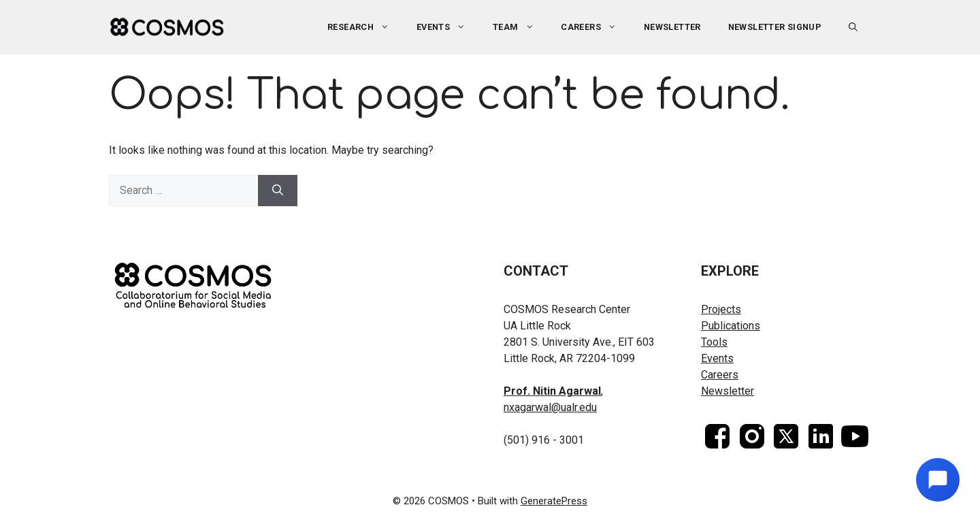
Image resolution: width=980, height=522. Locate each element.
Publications (731, 326)
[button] (853, 27)
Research (365, 27)
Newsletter (672, 27)
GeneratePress (554, 501)
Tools (714, 342)
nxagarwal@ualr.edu (550, 407)
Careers (595, 27)
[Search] (278, 191)
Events (448, 27)
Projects (721, 309)
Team (520, 27)
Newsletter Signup (775, 27)
